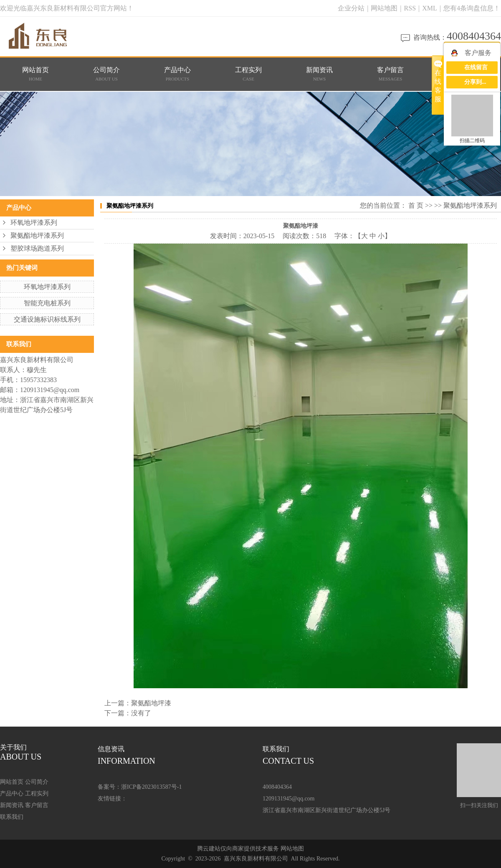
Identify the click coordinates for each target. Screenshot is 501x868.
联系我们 (12, 817)
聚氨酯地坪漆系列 (37, 235)
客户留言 (391, 74)
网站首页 (36, 74)
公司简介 (107, 74)
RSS (410, 8)
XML (430, 8)
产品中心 (178, 74)
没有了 (141, 713)
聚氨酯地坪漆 (151, 703)
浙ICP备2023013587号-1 (151, 787)
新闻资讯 (320, 74)
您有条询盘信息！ (472, 8)
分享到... (475, 82)
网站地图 (385, 8)
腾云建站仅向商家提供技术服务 (238, 849)
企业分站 (351, 8)
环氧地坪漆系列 (34, 223)
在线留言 (476, 67)
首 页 (416, 205)
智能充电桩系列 (47, 303)
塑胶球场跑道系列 (37, 248)
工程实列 (249, 74)
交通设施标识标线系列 (47, 319)
